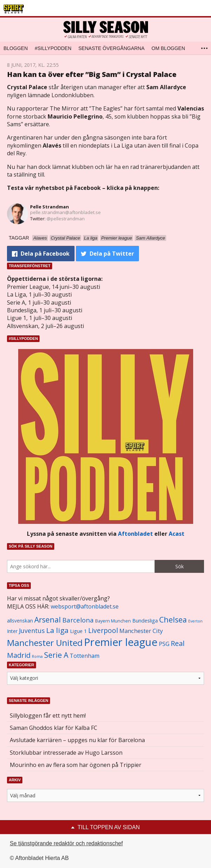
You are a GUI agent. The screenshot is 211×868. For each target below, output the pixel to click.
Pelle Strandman (50, 207)
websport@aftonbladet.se (85, 606)
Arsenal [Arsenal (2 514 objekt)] (48, 620)
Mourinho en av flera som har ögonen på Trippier (76, 765)
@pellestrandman (66, 219)
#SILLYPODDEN (53, 48)
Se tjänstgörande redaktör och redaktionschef (66, 843)
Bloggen (16, 48)
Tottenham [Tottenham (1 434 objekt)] (85, 656)
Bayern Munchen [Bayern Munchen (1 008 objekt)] (113, 621)
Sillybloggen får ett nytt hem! (48, 716)
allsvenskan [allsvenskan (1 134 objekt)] (20, 621)
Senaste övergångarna (111, 48)
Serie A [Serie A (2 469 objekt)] (56, 655)
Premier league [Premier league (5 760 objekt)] (121, 642)
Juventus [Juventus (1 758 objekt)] (32, 631)
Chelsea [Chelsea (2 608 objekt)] (173, 620)
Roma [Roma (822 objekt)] (37, 656)
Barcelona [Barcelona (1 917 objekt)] (78, 620)
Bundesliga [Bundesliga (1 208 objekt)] (145, 621)
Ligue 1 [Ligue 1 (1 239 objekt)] (78, 631)
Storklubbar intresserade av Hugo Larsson (66, 753)
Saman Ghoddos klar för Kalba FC (54, 728)
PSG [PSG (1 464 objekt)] (164, 644)
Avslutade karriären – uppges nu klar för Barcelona (77, 740)
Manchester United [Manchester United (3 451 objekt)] (45, 643)
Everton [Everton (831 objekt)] (195, 621)
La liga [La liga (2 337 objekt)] (57, 630)
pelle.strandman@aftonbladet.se (65, 212)
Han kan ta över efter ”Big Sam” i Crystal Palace (92, 74)
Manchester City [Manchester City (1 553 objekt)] (141, 631)
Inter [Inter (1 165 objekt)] (12, 631)
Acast (177, 534)
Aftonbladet (135, 534)
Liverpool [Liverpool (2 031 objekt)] (103, 630)
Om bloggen (168, 48)
